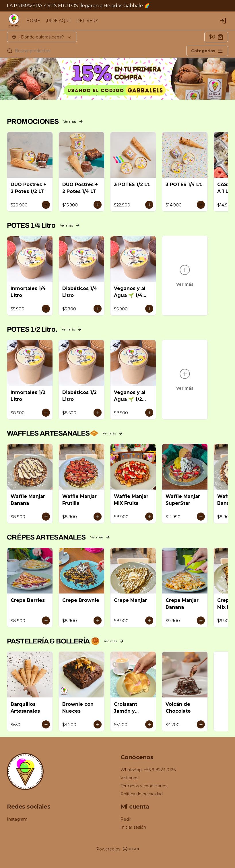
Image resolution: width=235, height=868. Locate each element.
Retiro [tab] (150, 408)
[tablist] (118, 408)
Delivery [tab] (85, 408)
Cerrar (117, 475)
